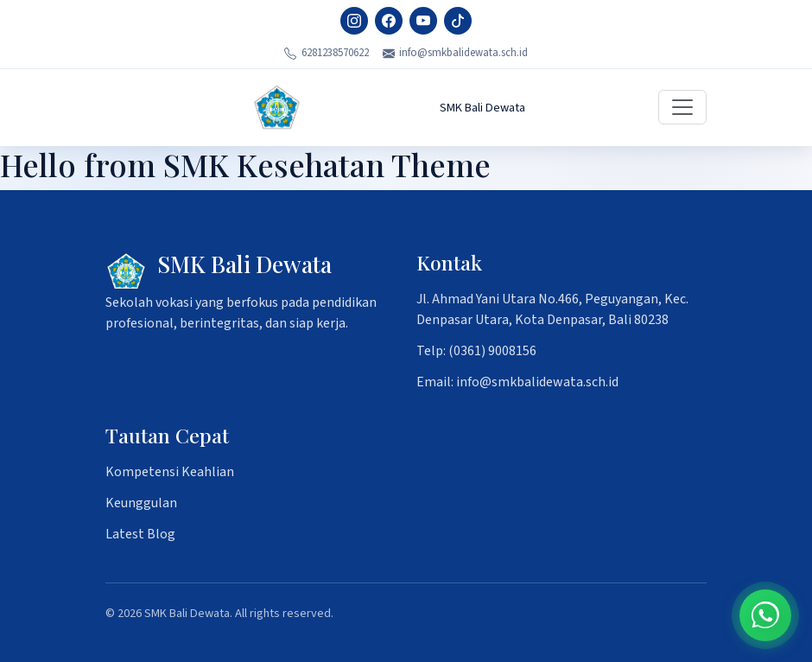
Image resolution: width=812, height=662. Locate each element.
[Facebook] (389, 21)
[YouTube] (423, 21)
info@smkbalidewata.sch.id (456, 53)
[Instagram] (354, 21)
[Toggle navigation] (682, 107)
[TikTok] (458, 21)
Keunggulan (141, 503)
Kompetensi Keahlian (170, 472)
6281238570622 (327, 53)
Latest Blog (140, 534)
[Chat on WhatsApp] (765, 615)
